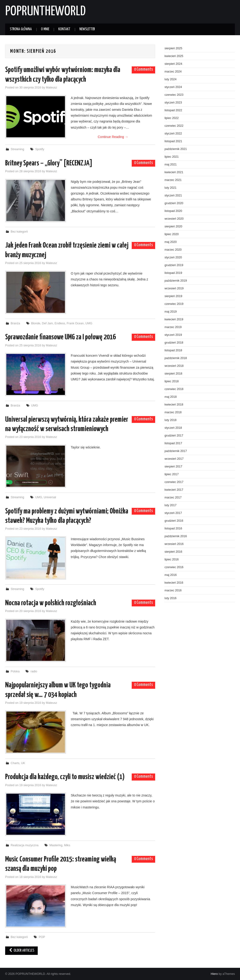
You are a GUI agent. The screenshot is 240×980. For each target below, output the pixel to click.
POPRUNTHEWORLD (45, 11)
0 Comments (143, 69)
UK (23, 763)
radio (34, 671)
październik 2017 (176, 451)
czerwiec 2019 (174, 304)
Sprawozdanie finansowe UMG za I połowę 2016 (60, 337)
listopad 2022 (173, 110)
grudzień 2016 (174, 521)
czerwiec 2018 (174, 389)
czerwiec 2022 (174, 126)
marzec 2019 (173, 327)
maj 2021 (171, 165)
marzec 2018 (173, 412)
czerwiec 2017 (174, 482)
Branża (15, 323)
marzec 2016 (173, 590)
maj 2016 (171, 575)
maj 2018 (171, 397)
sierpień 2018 (173, 374)
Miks (67, 845)
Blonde (36, 323)
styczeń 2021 (173, 195)
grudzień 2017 (174, 436)
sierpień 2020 (173, 226)
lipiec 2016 (172, 559)
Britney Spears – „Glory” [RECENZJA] (49, 163)
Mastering (56, 845)
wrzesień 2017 (174, 459)
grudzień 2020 (174, 203)
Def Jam (47, 323)
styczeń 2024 (173, 87)
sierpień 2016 (173, 552)
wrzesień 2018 (174, 366)
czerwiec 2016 (174, 567)
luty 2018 (171, 420)
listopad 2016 (173, 528)
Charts (15, 763)
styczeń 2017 (173, 513)
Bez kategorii (19, 232)
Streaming (17, 149)
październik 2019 (176, 281)
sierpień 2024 (173, 64)
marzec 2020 (173, 250)
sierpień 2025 (173, 48)
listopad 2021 (173, 141)
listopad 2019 (173, 273)
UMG (89, 323)
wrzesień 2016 (174, 544)
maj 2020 (171, 242)
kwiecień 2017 (174, 490)
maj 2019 (171, 312)
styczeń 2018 (173, 428)
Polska (15, 671)
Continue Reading (113, 137)
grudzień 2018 (174, 343)
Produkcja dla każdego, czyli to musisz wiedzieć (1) (65, 777)
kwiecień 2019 (174, 319)
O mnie (45, 29)
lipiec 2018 (172, 381)
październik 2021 (176, 149)
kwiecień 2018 (174, 405)
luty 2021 (171, 188)
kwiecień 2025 (174, 56)
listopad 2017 (173, 443)
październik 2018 (176, 358)
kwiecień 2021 (174, 172)
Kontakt (64, 29)
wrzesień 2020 (174, 219)
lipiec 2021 (172, 157)
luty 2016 (171, 598)
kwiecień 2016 (174, 583)
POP (42, 937)
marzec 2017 (173, 498)
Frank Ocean (75, 323)
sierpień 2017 (173, 467)
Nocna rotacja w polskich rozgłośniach (51, 603)
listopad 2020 (173, 211)
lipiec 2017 (172, 474)
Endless (60, 323)
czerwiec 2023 (174, 95)
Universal (50, 497)
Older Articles (21, 951)
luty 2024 (171, 79)
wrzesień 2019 (174, 288)
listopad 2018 (173, 350)
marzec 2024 (173, 72)
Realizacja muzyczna (25, 845)
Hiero (214, 974)
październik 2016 (176, 536)
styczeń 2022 (173, 134)
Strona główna (21, 29)
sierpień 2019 (173, 296)
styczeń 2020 (173, 257)
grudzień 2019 (174, 265)
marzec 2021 (173, 180)
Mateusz (52, 88)
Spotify (40, 149)
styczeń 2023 (173, 103)
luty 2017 (171, 505)
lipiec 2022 (172, 118)
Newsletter (87, 29)
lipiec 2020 (172, 234)
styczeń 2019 (173, 335)
